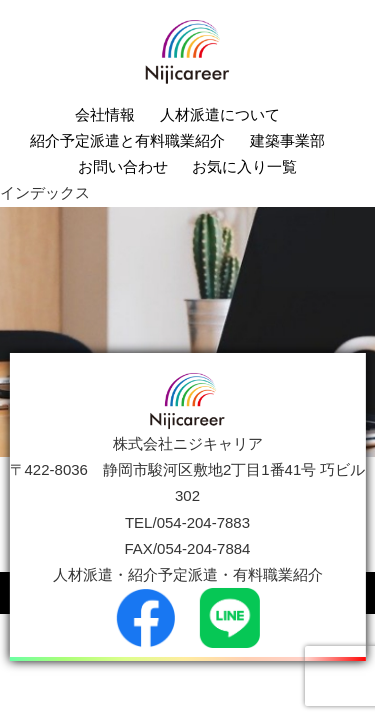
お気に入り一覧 (244, 166)
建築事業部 (287, 140)
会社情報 (105, 114)
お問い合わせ (123, 166)
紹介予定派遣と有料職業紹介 (127, 140)
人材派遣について (220, 114)
